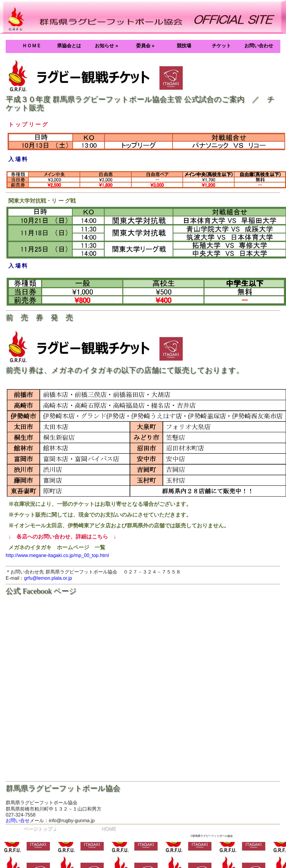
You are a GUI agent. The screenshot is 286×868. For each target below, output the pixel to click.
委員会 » (145, 46)
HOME (109, 829)
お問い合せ (18, 821)
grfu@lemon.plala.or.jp (48, 578)
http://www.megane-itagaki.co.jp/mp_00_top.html (57, 555)
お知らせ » (106, 46)
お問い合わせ (259, 46)
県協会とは (69, 46)
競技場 (184, 46)
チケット (221, 46)
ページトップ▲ (40, 829)
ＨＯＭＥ (32, 46)
